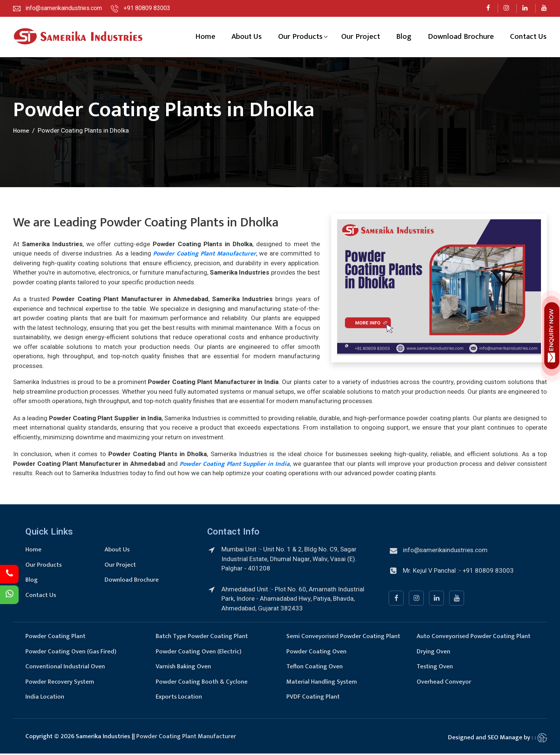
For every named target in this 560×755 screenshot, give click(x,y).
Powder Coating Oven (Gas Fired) (71, 653)
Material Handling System (322, 683)
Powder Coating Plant (55, 638)
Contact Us (528, 38)
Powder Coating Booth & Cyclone (202, 683)
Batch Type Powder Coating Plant (202, 638)
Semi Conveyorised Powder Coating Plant (343, 638)
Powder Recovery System (60, 683)
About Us (245, 38)
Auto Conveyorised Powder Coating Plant (474, 638)
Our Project (360, 38)
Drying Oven (433, 653)
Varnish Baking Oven (183, 668)
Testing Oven (435, 668)
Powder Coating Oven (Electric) (199, 653)
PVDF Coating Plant (313, 699)
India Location (45, 699)
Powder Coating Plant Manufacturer (204, 256)
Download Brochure (461, 38)
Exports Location (179, 699)
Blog (403, 38)
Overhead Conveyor (444, 683)
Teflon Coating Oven (315, 668)
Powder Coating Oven (316, 653)
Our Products (299, 38)
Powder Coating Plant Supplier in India (235, 465)
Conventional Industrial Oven (65, 668)
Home (203, 38)
